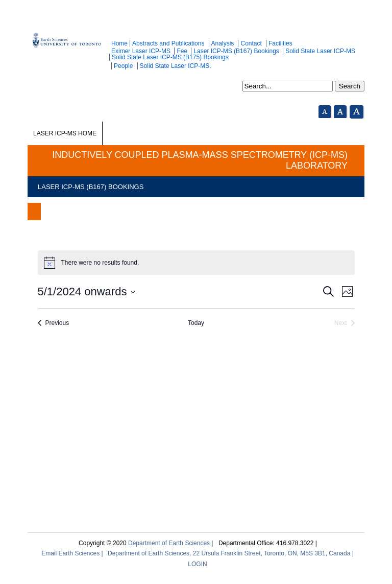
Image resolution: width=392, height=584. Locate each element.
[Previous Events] (54, 323)
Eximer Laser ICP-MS (141, 51)
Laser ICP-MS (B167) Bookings (236, 51)
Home (119, 43)
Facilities (280, 43)
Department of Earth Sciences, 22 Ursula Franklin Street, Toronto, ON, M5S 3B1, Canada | (231, 553)
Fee (182, 51)
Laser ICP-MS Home (65, 133)
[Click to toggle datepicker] (87, 291)
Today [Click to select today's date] (196, 323)
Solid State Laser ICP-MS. (176, 66)
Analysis (223, 43)
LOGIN (197, 564)
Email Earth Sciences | (72, 553)
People (123, 66)
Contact (251, 43)
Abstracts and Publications (168, 43)
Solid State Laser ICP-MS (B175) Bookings (170, 57)
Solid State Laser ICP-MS (320, 51)
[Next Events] (345, 323)
